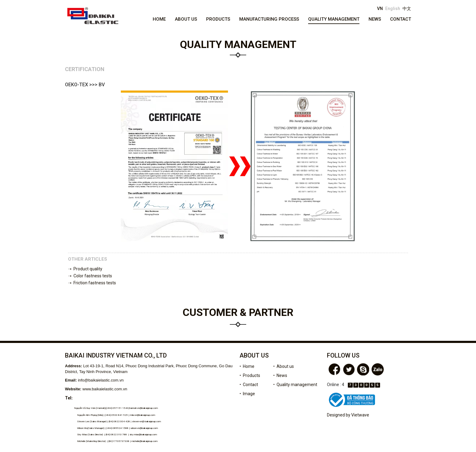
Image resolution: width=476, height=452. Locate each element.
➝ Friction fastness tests (92, 283)
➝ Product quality (85, 269)
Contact (401, 19)
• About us (284, 366)
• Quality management (295, 385)
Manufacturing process (269, 19)
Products (218, 19)
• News (280, 375)
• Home (247, 366)
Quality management (334, 19)
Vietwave (360, 415)
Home (159, 19)
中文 (407, 9)
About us (186, 19)
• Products (250, 375)
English (393, 9)
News (375, 19)
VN (380, 9)
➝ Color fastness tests (90, 276)
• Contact (249, 385)
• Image (247, 394)
